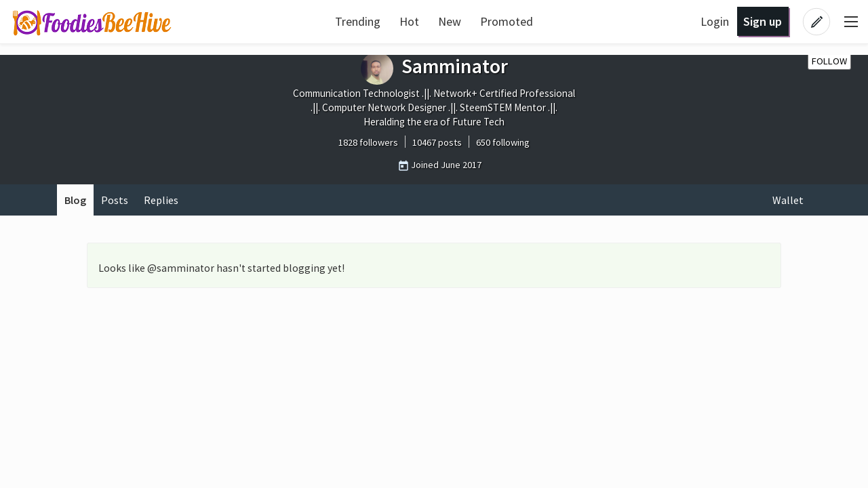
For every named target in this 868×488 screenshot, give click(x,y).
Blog (75, 200)
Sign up (763, 21)
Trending (358, 21)
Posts (115, 200)
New (450, 21)
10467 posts (437, 142)
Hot (409, 21)
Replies (161, 200)
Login (715, 21)
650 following (503, 142)
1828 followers (368, 142)
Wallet (788, 200)
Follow (829, 61)
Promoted (507, 21)
